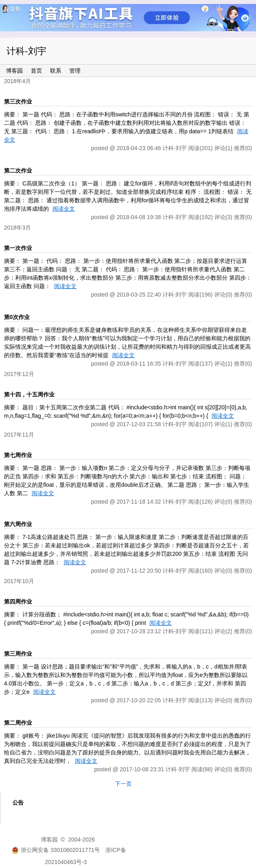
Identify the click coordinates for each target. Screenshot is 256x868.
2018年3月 (17, 228)
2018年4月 (17, 81)
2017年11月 (19, 435)
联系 (56, 71)
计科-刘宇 (26, 51)
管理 (75, 71)
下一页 (123, 784)
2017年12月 (19, 374)
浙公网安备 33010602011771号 (56, 850)
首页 (36, 71)
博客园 (14, 71)
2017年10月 (19, 581)
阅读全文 (64, 209)
